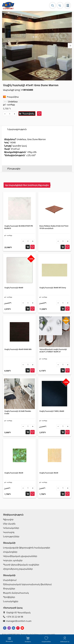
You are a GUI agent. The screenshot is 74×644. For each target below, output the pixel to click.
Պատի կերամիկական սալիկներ (21, 565)
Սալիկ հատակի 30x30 (14, 473)
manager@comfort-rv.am (17, 621)
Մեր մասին (9, 524)
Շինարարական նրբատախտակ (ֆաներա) (27, 584)
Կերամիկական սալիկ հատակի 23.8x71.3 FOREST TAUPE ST (53, 351)
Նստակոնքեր (11, 601)
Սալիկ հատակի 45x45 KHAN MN (18, 349)
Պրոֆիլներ (9, 597)
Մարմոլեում (10, 580)
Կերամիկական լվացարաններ (20, 556)
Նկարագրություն (17, 129)
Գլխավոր (8, 519)
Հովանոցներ (10, 552)
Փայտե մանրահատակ (16, 593)
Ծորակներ (9, 589)
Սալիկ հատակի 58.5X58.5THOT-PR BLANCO (19, 227)
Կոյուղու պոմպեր (13, 560)
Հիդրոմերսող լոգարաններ (18, 569)
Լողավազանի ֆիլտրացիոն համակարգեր (27, 548)
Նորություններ (11, 536)
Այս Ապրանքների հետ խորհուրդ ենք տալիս (27, 185)
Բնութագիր (14, 136)
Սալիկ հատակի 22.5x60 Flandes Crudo (18, 412)
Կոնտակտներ (11, 528)
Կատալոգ (9, 532)
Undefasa (13, 102)
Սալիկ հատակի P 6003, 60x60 (52, 411)
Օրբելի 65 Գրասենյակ (17, 612)
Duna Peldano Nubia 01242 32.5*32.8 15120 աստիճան (54, 227)
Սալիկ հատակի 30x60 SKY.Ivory (53, 288)
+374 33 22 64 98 (13, 617)
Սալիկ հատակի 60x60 (14, 288)
